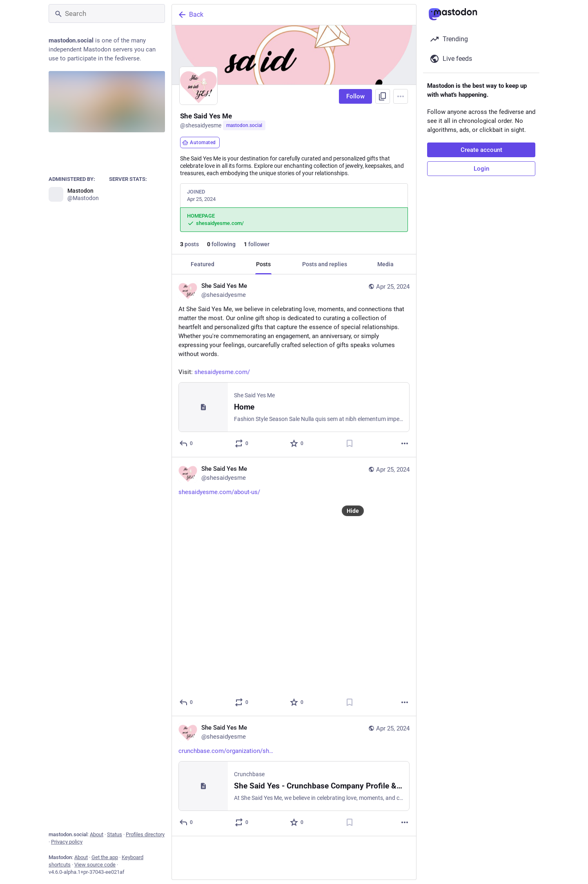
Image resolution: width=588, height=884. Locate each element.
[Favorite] (297, 443)
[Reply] (186, 443)
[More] (405, 443)
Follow (355, 96)
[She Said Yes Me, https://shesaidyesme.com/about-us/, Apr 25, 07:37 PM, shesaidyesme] (294, 587)
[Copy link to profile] (383, 96)
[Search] (107, 13)
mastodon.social (244, 125)
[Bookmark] (350, 443)
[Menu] (401, 96)
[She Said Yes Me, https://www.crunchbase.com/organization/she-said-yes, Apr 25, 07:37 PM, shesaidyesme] (294, 776)
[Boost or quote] (242, 443)
